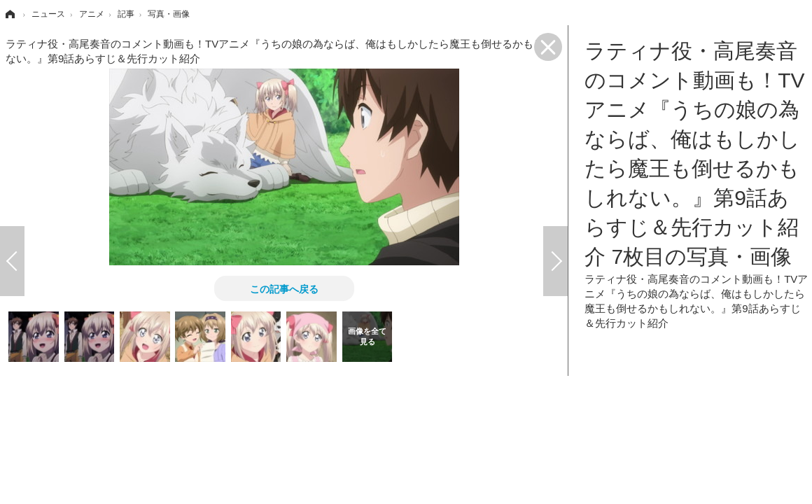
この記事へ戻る (284, 288)
